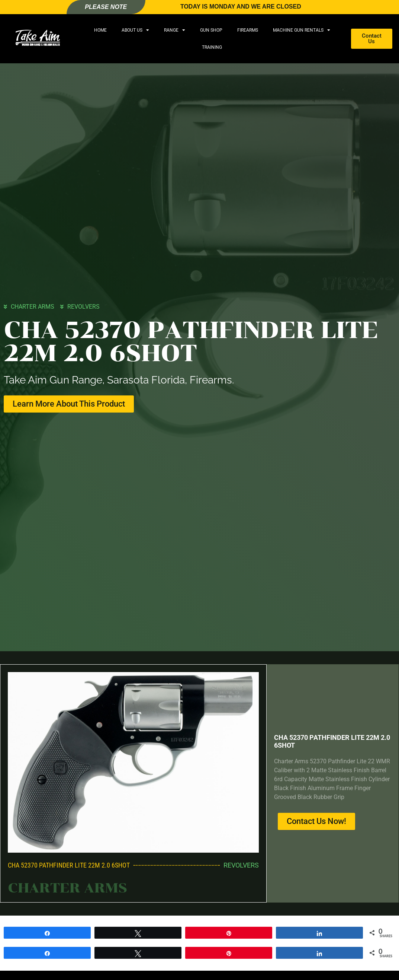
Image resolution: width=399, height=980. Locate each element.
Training (212, 47)
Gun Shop (211, 30)
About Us (135, 30)
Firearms (248, 30)
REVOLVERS (83, 307)
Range (175, 30)
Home (100, 30)
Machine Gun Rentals (302, 30)
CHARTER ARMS (33, 307)
